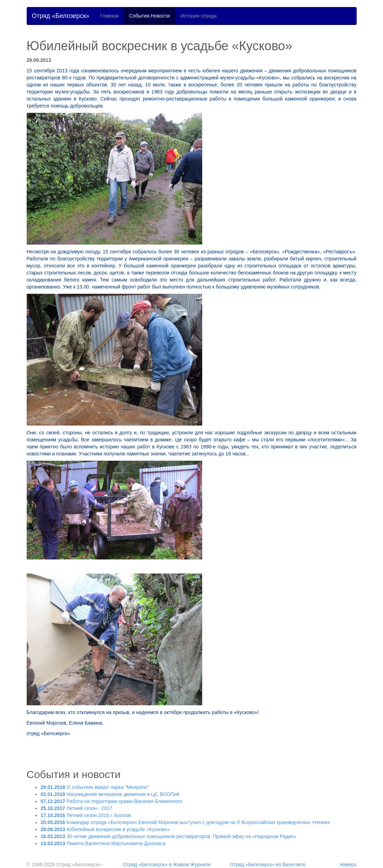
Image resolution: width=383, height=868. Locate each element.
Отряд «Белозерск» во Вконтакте (268, 864)
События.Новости (150, 16)
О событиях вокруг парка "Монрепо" (95, 787)
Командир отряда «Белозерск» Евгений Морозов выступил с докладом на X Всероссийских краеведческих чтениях (185, 822)
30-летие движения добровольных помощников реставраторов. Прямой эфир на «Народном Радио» (169, 836)
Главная (109, 16)
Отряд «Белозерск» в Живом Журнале (167, 864)
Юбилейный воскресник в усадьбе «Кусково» (105, 829)
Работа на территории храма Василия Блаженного (112, 801)
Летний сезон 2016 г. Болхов (86, 815)
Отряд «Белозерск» (61, 16)
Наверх (348, 864)
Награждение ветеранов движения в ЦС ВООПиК (110, 794)
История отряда (199, 16)
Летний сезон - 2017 (77, 808)
